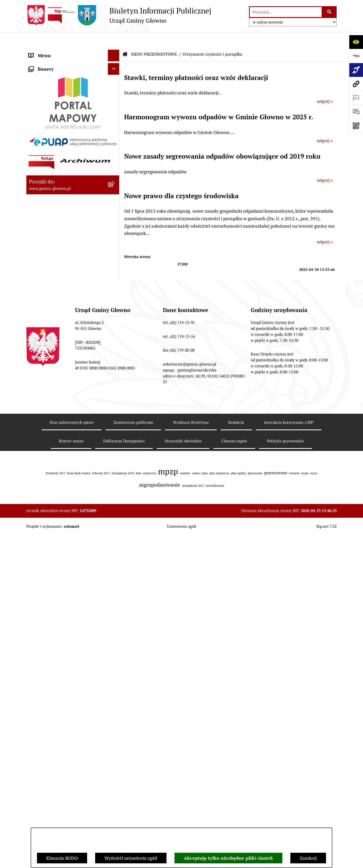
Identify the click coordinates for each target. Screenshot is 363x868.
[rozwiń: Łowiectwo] (115, 220)
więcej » (325, 86)
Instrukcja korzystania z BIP (289, 822)
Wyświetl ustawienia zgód (131, 858)
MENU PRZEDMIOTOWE (154, 39)
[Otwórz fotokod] (356, 126)
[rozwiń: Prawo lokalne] (115, 108)
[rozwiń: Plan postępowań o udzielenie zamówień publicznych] (115, 487)
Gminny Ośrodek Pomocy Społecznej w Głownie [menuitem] (66, 509)
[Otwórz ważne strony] (356, 98)
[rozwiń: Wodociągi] (115, 392)
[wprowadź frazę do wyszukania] (286, 12)
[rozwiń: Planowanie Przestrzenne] (115, 280)
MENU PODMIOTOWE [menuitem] (52, 52)
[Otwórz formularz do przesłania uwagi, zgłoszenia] (356, 112)
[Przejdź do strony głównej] (119, 15)
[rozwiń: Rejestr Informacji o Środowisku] (115, 183)
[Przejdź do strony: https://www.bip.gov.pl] (356, 56)
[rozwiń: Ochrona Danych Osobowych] (115, 340)
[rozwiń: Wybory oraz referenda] (115, 153)
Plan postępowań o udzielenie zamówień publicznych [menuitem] (59, 491)
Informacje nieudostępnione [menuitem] (58, 452)
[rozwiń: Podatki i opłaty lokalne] (115, 123)
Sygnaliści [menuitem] (39, 541)
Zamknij (308, 858)
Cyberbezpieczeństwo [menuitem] (51, 529)
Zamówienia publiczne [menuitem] (52, 475)
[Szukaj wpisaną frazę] (330, 12)
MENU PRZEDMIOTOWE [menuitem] (54, 63)
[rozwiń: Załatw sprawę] (115, 93)
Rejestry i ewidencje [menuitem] (49, 464)
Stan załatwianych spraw (72, 822)
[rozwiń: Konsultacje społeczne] (115, 377)
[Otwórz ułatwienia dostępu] (356, 42)
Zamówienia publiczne (133, 822)
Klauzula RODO (62, 858)
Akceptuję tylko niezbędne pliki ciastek (228, 858)
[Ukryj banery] (114, 554)
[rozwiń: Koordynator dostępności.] (115, 407)
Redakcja (236, 822)
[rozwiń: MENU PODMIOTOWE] (115, 52)
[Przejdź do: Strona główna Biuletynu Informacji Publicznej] (125, 39)
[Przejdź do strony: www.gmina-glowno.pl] (356, 84)
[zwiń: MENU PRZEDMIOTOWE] (115, 63)
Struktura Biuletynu (191, 822)
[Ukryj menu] (114, 40)
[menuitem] (73, 78)
